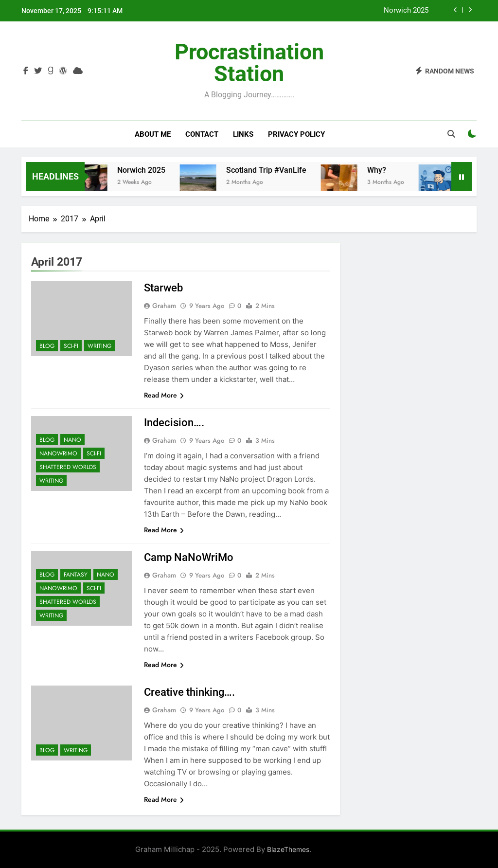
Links (243, 134)
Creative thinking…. (189, 692)
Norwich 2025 (406, 11)
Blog (47, 346)
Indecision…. (174, 423)
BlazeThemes (288, 849)
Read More (164, 395)
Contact (202, 134)
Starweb (163, 288)
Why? (384, 170)
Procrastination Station (249, 63)
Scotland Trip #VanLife (274, 170)
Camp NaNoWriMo (189, 557)
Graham (164, 306)
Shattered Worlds (68, 467)
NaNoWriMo (58, 453)
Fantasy (76, 575)
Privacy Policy (296, 134)
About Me (153, 134)
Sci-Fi (71, 346)
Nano (72, 440)
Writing (99, 346)
